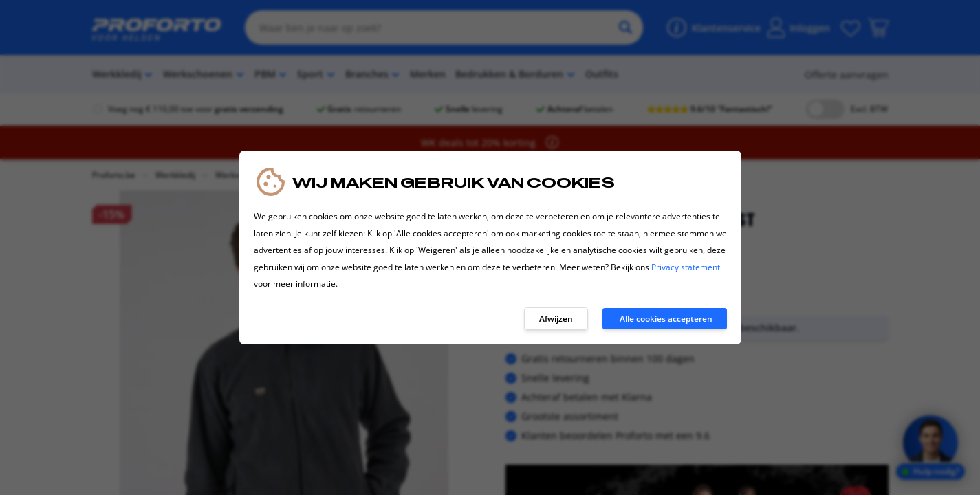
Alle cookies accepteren (666, 319)
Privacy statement (686, 267)
